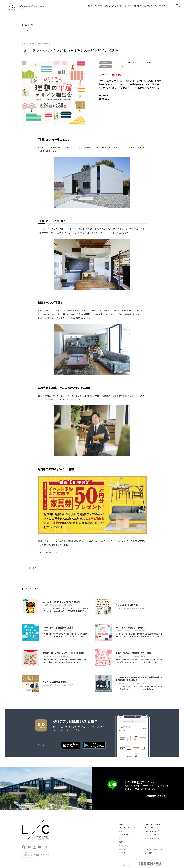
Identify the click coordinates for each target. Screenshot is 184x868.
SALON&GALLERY (114, 6)
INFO (121, 838)
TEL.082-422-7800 (29, 857)
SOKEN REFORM (153, 838)
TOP (90, 6)
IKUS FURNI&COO (153, 824)
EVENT (98, 6)
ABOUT (137, 6)
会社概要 (148, 853)
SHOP (128, 6)
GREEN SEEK (152, 831)
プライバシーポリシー (153, 850)
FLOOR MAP (124, 835)
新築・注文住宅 (43, 43)
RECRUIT (123, 853)
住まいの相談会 (29, 43)
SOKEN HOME (152, 835)
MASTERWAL (152, 828)
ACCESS (148, 6)
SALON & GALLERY (127, 828)
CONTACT (160, 6)
